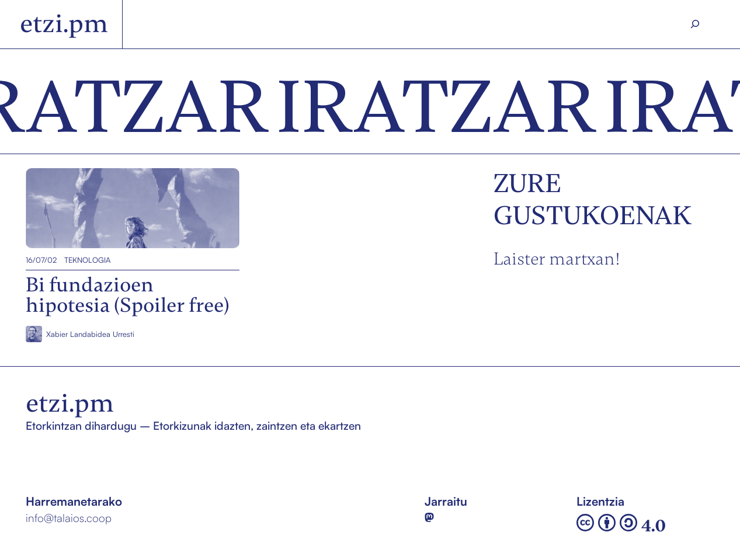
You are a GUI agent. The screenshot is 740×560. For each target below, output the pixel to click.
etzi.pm (64, 24)
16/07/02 (41, 260)
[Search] (695, 25)
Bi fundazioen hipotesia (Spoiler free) (123, 208)
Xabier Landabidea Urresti (90, 334)
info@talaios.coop (69, 518)
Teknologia (87, 260)
